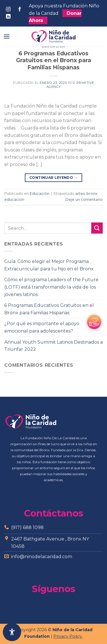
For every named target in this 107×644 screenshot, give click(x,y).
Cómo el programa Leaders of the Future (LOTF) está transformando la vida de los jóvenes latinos (51, 287)
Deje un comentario (84, 200)
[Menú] (7, 36)
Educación (40, 194)
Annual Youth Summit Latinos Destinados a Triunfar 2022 (53, 346)
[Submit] (97, 228)
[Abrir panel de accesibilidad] (12, 632)
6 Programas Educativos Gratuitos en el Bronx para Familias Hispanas (53, 60)
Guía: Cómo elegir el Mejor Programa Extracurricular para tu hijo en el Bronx (49, 265)
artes (80, 194)
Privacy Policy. (68, 636)
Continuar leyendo (53, 178)
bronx (92, 194)
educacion (14, 200)
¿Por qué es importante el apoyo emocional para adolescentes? (42, 327)
